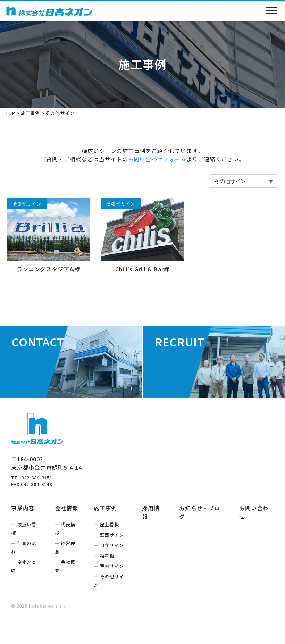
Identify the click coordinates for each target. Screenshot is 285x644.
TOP (10, 113)
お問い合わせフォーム (157, 159)
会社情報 (66, 528)
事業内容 (23, 528)
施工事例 (30, 113)
